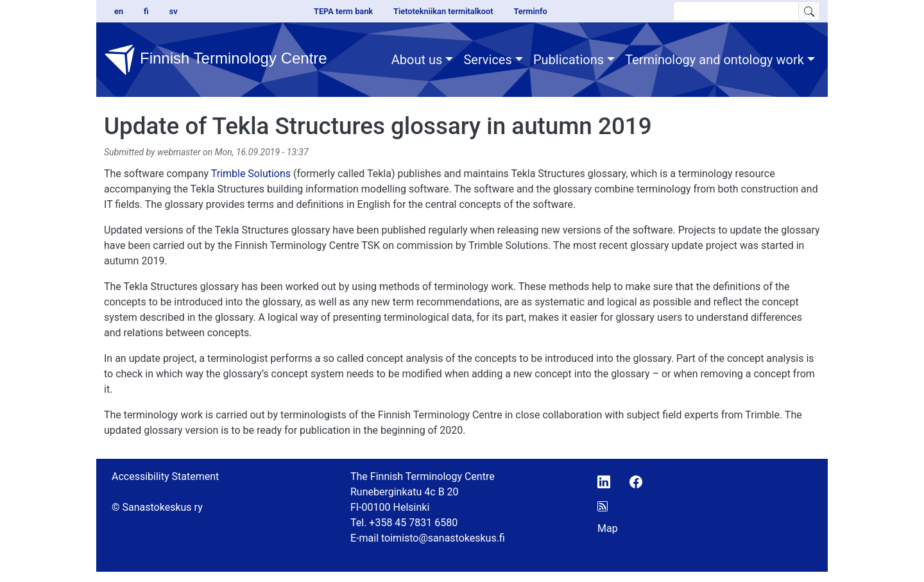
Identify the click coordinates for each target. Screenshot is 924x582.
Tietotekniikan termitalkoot (443, 11)
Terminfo (531, 11)
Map (608, 528)
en (119, 11)
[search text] (736, 11)
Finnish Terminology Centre (216, 60)
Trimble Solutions (251, 174)
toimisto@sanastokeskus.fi (443, 538)
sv (174, 11)
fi (146, 11)
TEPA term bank (343, 11)
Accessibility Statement (165, 476)
